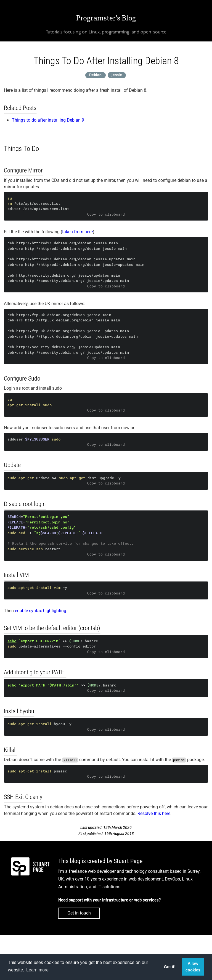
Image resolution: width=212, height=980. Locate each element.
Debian (95, 75)
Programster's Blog (106, 18)
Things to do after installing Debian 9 (48, 120)
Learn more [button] (37, 970)
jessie (117, 75)
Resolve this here (154, 813)
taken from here (77, 232)
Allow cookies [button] (193, 967)
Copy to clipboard (106, 214)
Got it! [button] (170, 967)
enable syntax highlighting (41, 611)
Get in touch (79, 913)
